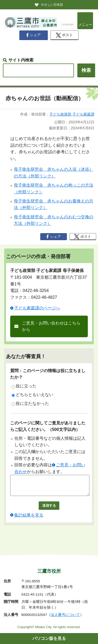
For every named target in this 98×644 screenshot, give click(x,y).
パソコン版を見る (49, 638)
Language (68, 24)
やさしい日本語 (52, 5)
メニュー (85, 25)
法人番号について (65, 615)
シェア (33, 35)
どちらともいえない (32, 395)
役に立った (24, 386)
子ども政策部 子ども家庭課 (72, 114)
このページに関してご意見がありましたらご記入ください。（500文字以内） (48, 426)
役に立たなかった (30, 404)
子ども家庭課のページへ (37, 308)
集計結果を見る (29, 519)
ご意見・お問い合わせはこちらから (51, 326)
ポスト (64, 35)
